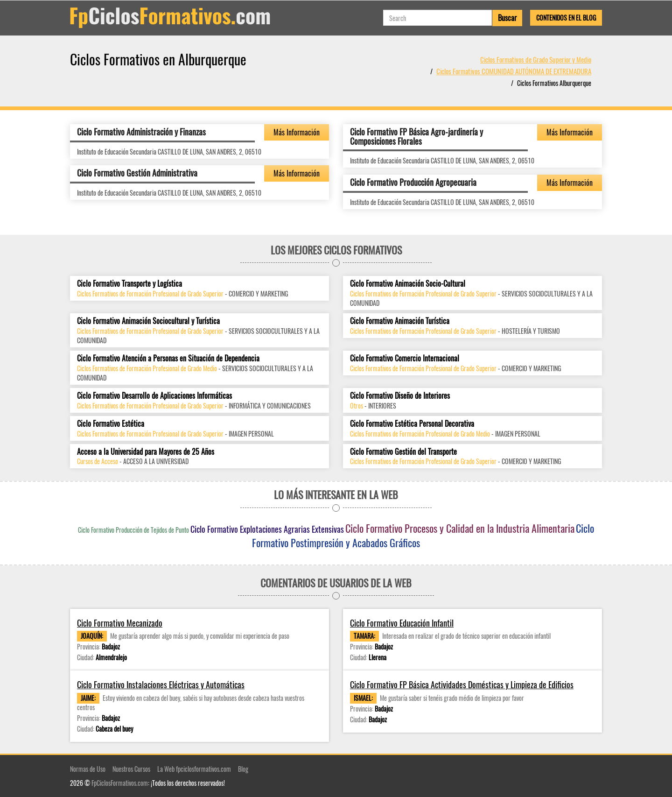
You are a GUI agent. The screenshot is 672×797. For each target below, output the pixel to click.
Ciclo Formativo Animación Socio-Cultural (408, 284)
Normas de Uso (88, 769)
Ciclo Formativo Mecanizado (120, 623)
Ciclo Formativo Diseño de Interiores (400, 396)
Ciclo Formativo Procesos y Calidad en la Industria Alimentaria (460, 528)
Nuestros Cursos (131, 769)
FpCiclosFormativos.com (120, 783)
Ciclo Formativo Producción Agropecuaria (413, 182)
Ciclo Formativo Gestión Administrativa (137, 173)
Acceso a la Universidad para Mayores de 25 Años (146, 452)
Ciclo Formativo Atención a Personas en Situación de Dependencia (168, 358)
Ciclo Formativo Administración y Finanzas (141, 132)
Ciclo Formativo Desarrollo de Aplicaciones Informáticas (154, 396)
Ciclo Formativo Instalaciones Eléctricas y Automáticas (161, 685)
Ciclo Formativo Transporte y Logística (129, 284)
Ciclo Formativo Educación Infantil (402, 623)
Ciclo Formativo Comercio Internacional (405, 358)
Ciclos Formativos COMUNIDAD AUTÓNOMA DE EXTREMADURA (514, 71)
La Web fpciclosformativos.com (194, 769)
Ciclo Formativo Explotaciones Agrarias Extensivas (267, 529)
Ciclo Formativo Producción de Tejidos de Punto (133, 530)
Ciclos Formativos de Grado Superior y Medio (536, 59)
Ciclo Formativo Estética (111, 424)
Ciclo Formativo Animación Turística (400, 321)
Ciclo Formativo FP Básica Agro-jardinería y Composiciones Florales (416, 136)
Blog (243, 769)
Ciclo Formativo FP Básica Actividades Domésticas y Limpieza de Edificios (462, 685)
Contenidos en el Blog (566, 18)
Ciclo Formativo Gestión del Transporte (403, 452)
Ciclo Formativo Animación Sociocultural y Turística (148, 321)
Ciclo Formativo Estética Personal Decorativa (412, 424)
